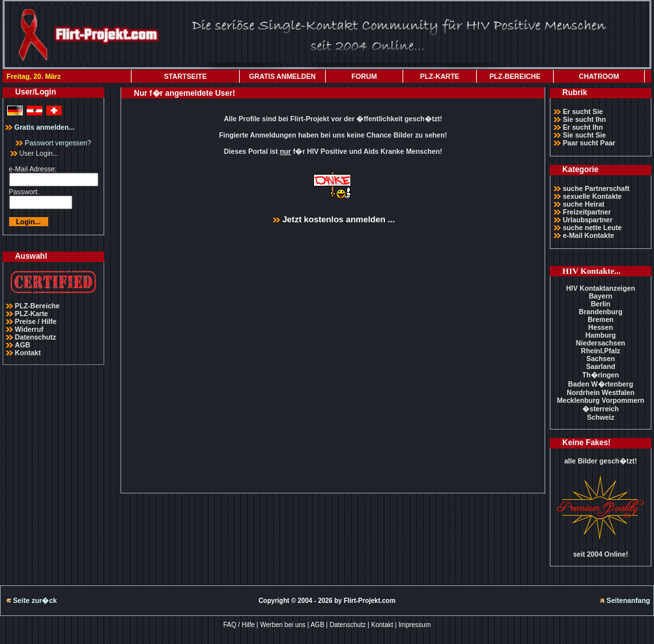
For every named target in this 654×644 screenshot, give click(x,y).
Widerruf (29, 329)
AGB (23, 345)
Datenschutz (36, 337)
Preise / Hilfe (36, 321)
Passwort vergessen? (53, 143)
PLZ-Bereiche (37, 306)
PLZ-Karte (32, 314)
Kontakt (28, 353)
